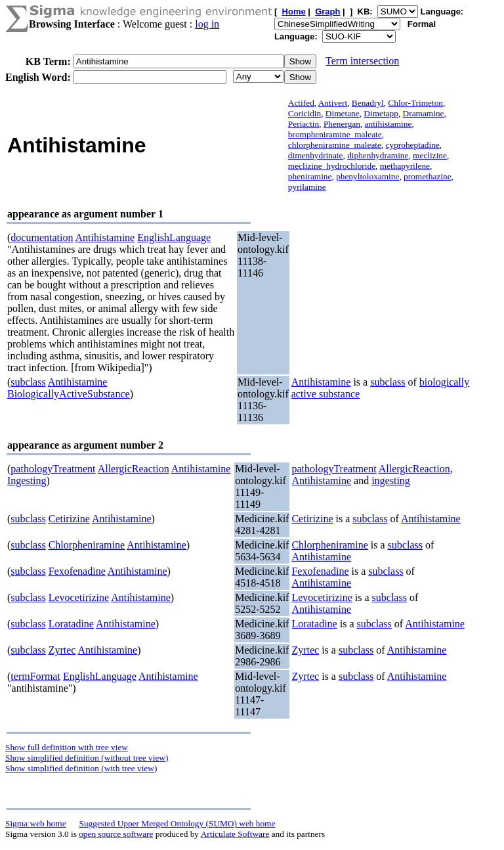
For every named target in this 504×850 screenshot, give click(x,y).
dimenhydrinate (316, 155)
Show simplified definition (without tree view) (87, 758)
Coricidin (304, 113)
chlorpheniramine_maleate (335, 145)
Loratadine (71, 624)
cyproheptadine (413, 145)
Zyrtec (62, 650)
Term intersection (362, 61)
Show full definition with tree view (67, 747)
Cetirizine (69, 519)
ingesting (391, 481)
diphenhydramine (378, 155)
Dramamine (424, 113)
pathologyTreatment (53, 469)
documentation (42, 237)
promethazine (428, 176)
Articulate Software (235, 834)
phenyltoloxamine (367, 176)
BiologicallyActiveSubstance (69, 394)
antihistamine (388, 124)
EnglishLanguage (174, 237)
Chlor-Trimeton (415, 103)
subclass (28, 382)
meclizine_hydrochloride (332, 166)
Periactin (304, 124)
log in (207, 24)
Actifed (301, 103)
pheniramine (310, 176)
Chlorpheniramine (87, 545)
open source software (116, 834)
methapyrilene (405, 166)
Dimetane (343, 113)
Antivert (333, 103)
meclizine (430, 155)
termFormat (35, 676)
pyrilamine (307, 187)
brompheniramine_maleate (335, 134)
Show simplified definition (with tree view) (81, 768)
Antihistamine (105, 237)
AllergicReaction (134, 469)
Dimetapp (381, 113)
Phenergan (342, 124)
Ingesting (27, 481)
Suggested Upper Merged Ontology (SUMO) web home (178, 823)
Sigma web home (36, 823)
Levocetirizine (79, 597)
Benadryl (368, 103)
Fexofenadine (77, 571)
